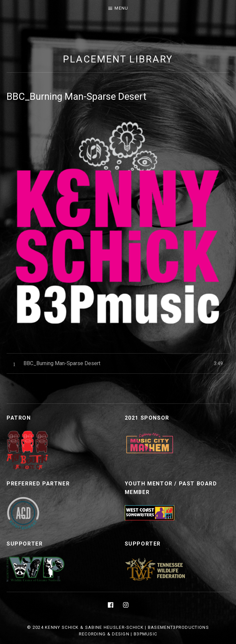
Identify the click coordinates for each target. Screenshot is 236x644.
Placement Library (118, 59)
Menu (121, 8)
